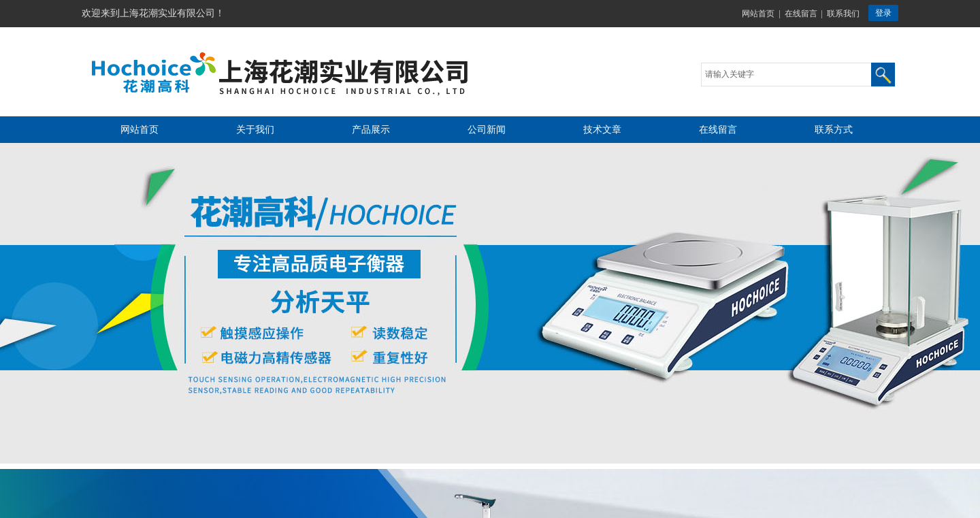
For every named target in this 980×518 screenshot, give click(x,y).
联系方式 (834, 130)
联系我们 (843, 14)
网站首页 (758, 14)
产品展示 (371, 130)
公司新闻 (487, 130)
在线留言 (801, 14)
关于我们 (255, 130)
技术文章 (602, 130)
